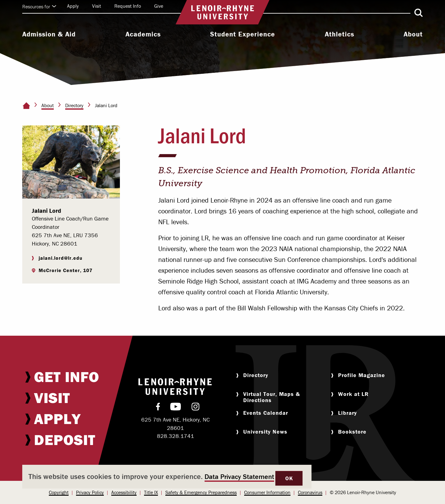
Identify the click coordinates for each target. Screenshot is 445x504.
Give (159, 6)
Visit (97, 6)
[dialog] (167, 477)
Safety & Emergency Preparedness (201, 492)
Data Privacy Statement (239, 477)
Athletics (339, 34)
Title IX (151, 492)
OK (289, 478)
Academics (143, 34)
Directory (74, 105)
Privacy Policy (90, 492)
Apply (73, 6)
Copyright (59, 492)
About (413, 34)
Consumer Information (267, 492)
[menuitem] (49, 35)
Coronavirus (310, 492)
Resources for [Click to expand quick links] (39, 6)
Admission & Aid (49, 34)
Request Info (128, 6)
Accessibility (124, 492)
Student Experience (243, 34)
